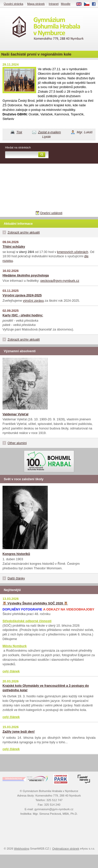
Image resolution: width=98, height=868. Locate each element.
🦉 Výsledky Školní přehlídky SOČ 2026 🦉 (35, 603)
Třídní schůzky (14, 247)
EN (81, 4)
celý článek (11, 671)
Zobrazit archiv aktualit (24, 232)
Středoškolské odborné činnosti (27, 621)
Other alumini (17, 443)
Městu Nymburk (15, 646)
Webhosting (22, 849)
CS (88, 4)
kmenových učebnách (73, 252)
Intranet (54, 4)
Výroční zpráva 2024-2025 (22, 295)
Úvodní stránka (13, 4)
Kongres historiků (16, 554)
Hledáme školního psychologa (26, 275)
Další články (16, 578)
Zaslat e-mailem (49, 132)
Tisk (19, 132)
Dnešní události (51, 213)
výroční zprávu (33, 301)
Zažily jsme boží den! (19, 732)
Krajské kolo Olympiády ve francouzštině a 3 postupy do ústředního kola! (46, 688)
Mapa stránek (36, 4)
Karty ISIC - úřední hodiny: (23, 315)
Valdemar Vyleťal (15, 414)
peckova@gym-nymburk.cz (60, 281)
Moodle (66, 4)
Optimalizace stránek (66, 849)
